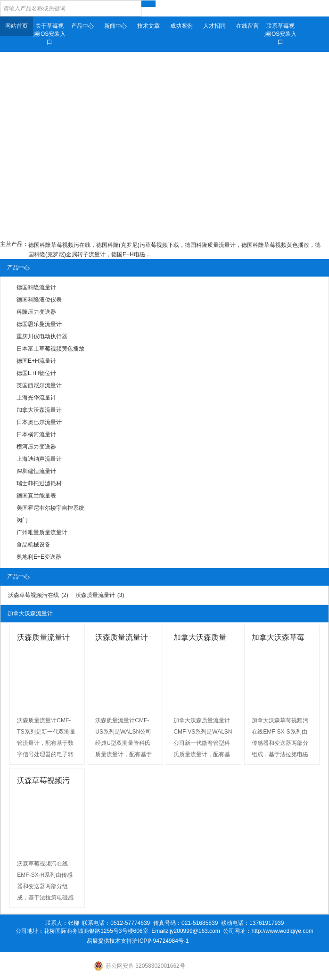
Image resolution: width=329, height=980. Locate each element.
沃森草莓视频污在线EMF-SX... (43, 782)
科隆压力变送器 (36, 312)
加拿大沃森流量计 (39, 410)
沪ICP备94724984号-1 (160, 941)
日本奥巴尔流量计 (39, 422)
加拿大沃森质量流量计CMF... (200, 639)
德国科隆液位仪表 (39, 300)
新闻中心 (115, 26)
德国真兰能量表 (36, 496)
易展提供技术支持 (109, 941)
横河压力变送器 (36, 447)
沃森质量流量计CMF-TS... (43, 639)
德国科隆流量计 (36, 287)
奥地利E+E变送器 (39, 557)
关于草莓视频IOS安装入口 (50, 34)
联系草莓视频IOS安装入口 (281, 34)
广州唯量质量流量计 (42, 532)
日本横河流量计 (36, 434)
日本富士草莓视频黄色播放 (50, 349)
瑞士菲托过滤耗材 (39, 483)
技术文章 (148, 26)
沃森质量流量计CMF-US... (122, 639)
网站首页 (16, 26)
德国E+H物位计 (36, 373)
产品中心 (82, 26)
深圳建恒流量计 (36, 471)
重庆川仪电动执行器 (42, 336)
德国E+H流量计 (36, 361)
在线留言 (247, 26)
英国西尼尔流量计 (39, 385)
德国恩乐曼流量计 (39, 324)
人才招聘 (214, 26)
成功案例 (181, 26)
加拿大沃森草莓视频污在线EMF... (281, 639)
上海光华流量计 (36, 398)
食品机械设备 (33, 545)
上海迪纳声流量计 (39, 459)
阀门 (22, 520)
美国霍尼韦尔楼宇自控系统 (50, 508)
